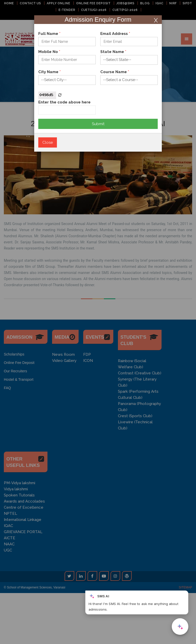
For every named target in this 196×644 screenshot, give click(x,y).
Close (48, 142)
